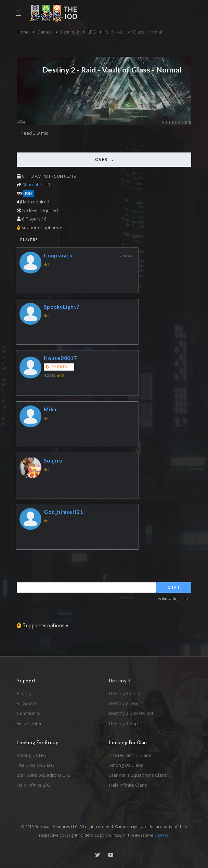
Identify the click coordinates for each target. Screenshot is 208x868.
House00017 (61, 358)
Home (23, 32)
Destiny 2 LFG (123, 703)
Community (29, 713)
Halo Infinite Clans (128, 785)
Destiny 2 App (123, 723)
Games (44, 32)
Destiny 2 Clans (125, 693)
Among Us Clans (126, 765)
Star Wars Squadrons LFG (43, 775)
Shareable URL (37, 185)
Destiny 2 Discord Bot (131, 713)
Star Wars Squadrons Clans (138, 775)
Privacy (24, 693)
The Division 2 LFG (36, 765)
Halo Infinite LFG (34, 785)
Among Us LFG (32, 755)
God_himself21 (64, 512)
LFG (92, 32)
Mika (50, 409)
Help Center (29, 723)
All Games (27, 703)
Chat (174, 587)
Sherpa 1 (59, 367)
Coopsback (58, 255)
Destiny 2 (70, 32)
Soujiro (53, 460)
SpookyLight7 (62, 307)
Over (102, 159)
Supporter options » (43, 625)
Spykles (161, 835)
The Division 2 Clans (130, 755)
